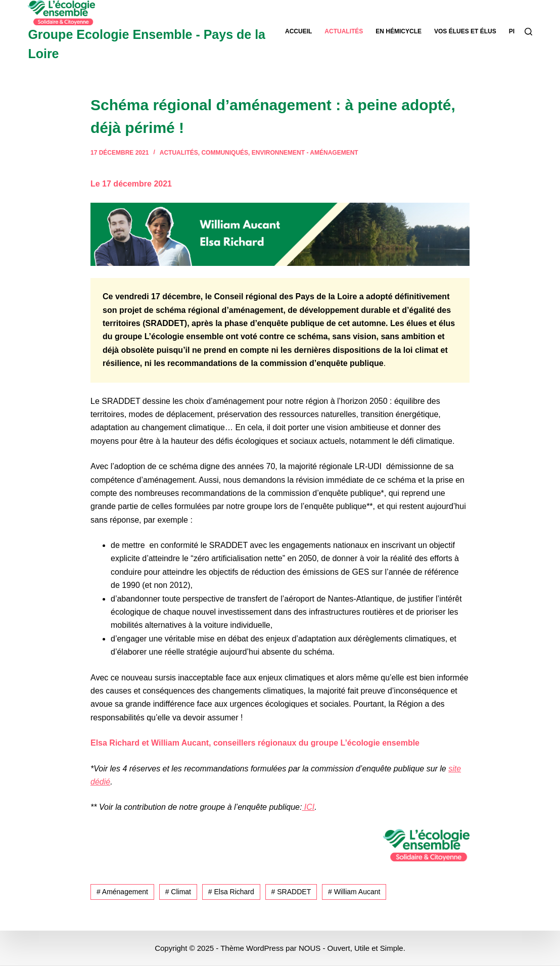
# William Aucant (354, 892)
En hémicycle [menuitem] (399, 31)
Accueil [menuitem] (298, 31)
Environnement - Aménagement (305, 153)
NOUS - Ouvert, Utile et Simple (351, 948)
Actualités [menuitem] (344, 31)
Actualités (179, 153)
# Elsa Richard (231, 892)
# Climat (178, 892)
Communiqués (225, 153)
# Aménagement (122, 892)
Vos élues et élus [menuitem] (465, 31)
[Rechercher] (528, 32)
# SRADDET (291, 892)
